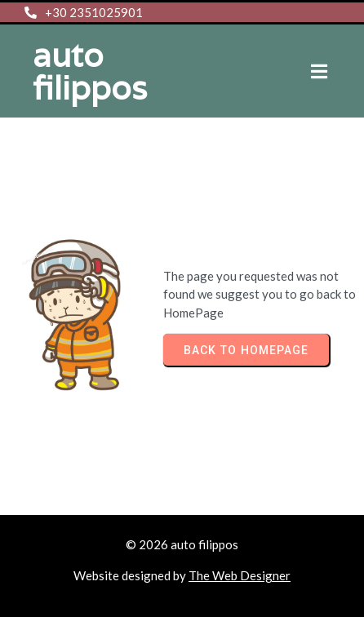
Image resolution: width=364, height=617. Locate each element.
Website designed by (131, 575)
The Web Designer (240, 575)
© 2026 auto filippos (182, 544)
